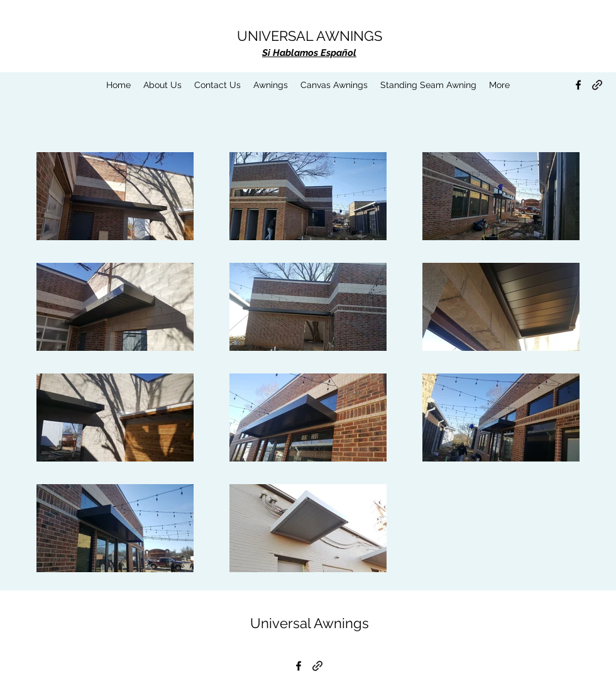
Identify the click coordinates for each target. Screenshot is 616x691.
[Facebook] (578, 85)
